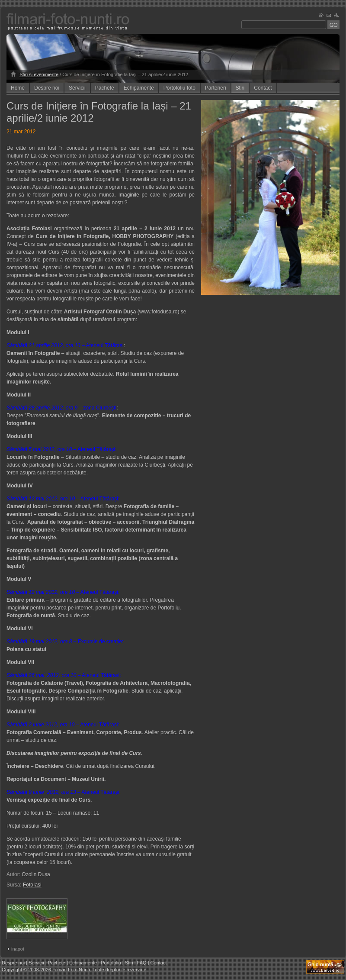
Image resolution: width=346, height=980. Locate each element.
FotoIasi (32, 885)
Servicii (77, 88)
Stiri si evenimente (39, 74)
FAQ (142, 963)
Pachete (105, 88)
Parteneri (216, 88)
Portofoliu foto (179, 88)
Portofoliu (111, 963)
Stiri (240, 88)
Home (18, 88)
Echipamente (139, 88)
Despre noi (47, 88)
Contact (263, 88)
